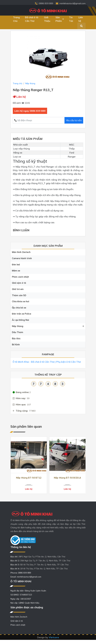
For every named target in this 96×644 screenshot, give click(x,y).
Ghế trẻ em (18, 289)
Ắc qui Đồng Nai (20, 320)
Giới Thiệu (47, 19)
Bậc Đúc (16, 339)
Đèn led (16, 265)
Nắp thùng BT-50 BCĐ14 (67, 478)
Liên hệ (81, 19)
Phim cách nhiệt (20, 277)
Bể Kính (16, 345)
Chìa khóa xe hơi (21, 301)
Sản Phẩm (60, 19)
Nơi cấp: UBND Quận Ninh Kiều (25, 603)
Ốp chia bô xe (19, 308)
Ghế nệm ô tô (19, 283)
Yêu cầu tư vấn (74, 120)
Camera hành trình (22, 258)
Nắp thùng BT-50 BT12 (29, 478)
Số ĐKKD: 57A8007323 (21, 595)
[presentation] (13, 464)
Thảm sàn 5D (19, 295)
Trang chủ (18, 83)
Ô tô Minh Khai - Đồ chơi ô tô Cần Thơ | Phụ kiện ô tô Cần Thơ (47, 362)
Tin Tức (71, 19)
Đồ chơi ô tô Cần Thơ (32, 19)
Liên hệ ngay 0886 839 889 (30, 111)
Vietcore (54, 637)
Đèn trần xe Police (21, 314)
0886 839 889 (24, 573)
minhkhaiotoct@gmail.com (29, 577)
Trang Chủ (16, 19)
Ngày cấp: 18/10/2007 (21, 599)
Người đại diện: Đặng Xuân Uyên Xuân (28, 591)
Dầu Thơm (18, 332)
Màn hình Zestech (21, 252)
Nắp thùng (48, 326)
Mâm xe (16, 271)
